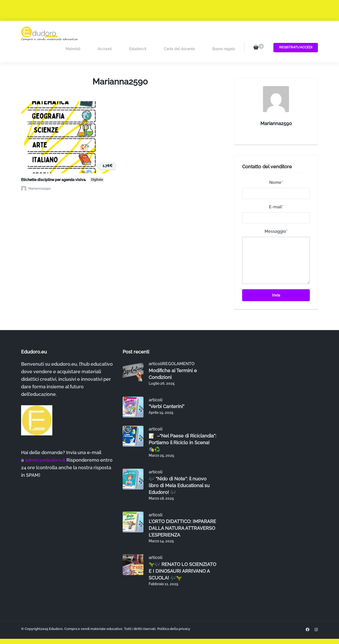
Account (123, 33)
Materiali (97, 33)
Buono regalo (224, 33)
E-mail (276, 191)
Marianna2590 (36, 173)
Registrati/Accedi (294, 33)
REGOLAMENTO (178, 348)
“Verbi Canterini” (167, 391)
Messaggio (276, 215)
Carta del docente (185, 33)
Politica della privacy (174, 613)
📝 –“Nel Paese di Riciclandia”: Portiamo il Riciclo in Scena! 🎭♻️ (183, 427)
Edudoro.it (150, 33)
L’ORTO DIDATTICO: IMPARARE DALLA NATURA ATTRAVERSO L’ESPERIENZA (182, 512)
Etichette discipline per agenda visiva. (62, 163)
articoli (156, 348)
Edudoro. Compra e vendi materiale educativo (86, 613)
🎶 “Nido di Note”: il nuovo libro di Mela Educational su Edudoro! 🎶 (179, 469)
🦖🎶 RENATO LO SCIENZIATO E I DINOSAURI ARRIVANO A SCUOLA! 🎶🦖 (182, 555)
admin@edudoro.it (45, 444)
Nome (276, 167)
